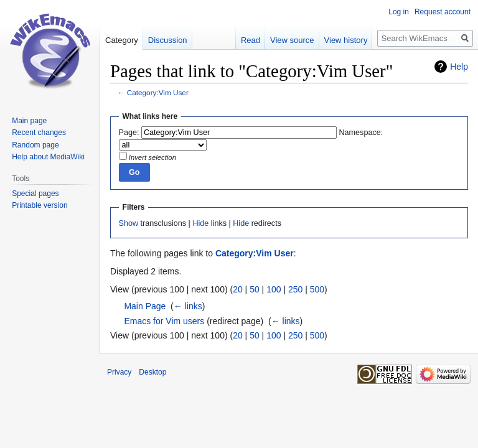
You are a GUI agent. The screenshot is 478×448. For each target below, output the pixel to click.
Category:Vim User (158, 92)
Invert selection (152, 157)
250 (295, 289)
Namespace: (361, 133)
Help (459, 67)
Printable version (40, 205)
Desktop (152, 372)
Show (129, 223)
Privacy (119, 372)
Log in (399, 12)
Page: (129, 133)
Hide (200, 223)
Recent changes (39, 133)
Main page (29, 121)
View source (292, 40)
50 (255, 289)
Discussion (168, 40)
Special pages (35, 194)
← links (188, 306)
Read (251, 40)
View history (346, 40)
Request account (443, 12)
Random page (35, 145)
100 (274, 289)
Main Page (145, 306)
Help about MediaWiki (48, 157)
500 (317, 289)
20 (238, 289)
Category (122, 40)
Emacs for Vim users (164, 321)
